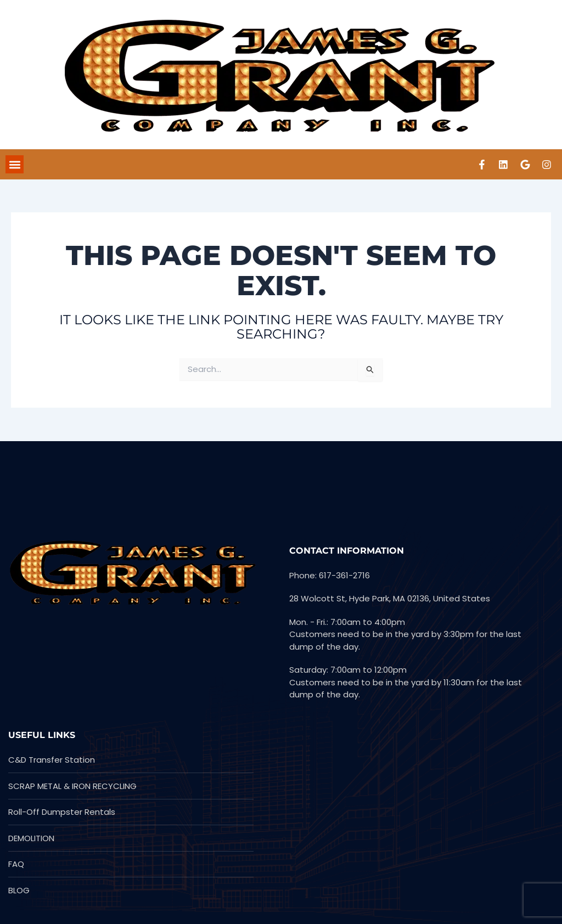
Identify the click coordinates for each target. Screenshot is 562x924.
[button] (15, 165)
